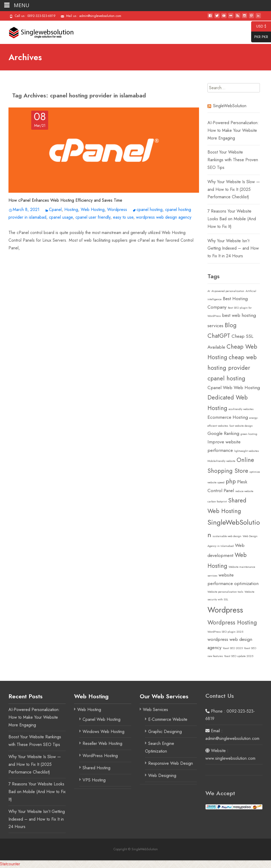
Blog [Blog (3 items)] (231, 325)
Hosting (71, 210)
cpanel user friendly (93, 217)
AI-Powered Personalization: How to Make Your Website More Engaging (233, 130)
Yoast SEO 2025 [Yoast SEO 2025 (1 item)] (233, 648)
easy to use (123, 217)
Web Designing (162, 775)
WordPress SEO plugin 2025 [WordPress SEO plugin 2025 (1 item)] (225, 632)
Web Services (155, 710)
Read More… (21, 259)
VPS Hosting (94, 780)
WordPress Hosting (100, 756)
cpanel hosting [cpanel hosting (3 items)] (226, 378)
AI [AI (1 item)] (209, 291)
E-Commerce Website (168, 719)
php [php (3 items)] (231, 481)
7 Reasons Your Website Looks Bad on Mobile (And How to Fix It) (232, 219)
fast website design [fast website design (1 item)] (241, 426)
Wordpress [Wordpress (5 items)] (225, 610)
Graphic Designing (165, 732)
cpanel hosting (150, 210)
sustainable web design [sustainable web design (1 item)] (227, 536)
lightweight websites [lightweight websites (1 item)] (247, 451)
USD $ (259, 26)
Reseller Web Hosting (102, 743)
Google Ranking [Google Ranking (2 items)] (223, 433)
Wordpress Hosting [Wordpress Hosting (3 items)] (232, 622)
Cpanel (55, 210)
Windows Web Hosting (103, 732)
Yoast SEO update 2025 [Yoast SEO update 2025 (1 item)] (239, 656)
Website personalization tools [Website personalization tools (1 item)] (225, 592)
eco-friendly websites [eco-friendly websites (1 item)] (241, 409)
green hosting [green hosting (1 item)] (249, 434)
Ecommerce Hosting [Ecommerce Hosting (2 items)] (228, 417)
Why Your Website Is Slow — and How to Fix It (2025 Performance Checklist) (234, 189)
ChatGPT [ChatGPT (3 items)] (219, 336)
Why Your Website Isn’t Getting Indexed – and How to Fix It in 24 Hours (233, 248)
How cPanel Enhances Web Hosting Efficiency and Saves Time (65, 200)
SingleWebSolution (230, 106)
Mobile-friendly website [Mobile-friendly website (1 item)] (221, 461)
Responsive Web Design (171, 763)
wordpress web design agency (164, 217)
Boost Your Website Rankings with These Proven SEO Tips (233, 160)
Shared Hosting (96, 768)
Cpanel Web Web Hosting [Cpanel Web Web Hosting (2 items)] (234, 388)
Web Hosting (93, 210)
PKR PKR (260, 37)
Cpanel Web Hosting (101, 719)
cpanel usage (61, 217)
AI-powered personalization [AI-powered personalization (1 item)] (228, 291)
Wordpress (117, 210)
